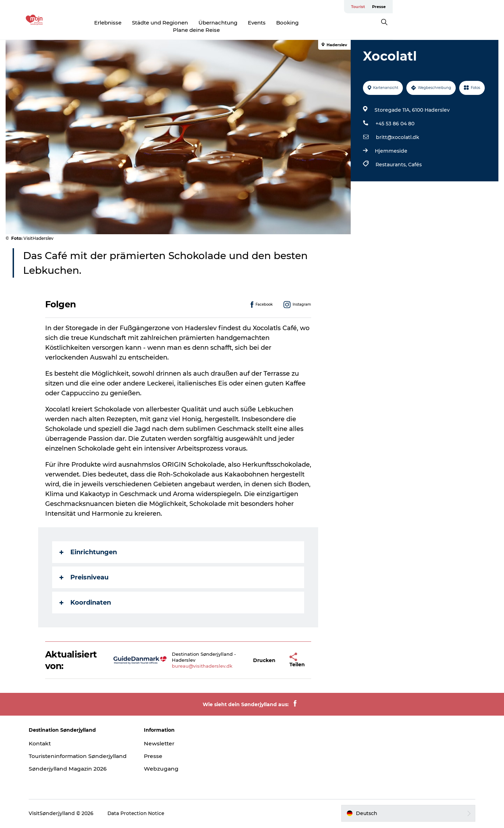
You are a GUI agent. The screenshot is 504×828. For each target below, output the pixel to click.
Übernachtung (245, 23)
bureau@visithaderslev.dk (203, 660)
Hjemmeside (390, 144)
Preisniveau (84, 571)
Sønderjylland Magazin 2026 (75, 769)
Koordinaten (86, 596)
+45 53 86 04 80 (394, 117)
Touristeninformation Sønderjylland (65, 753)
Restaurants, (391, 158)
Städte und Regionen (187, 23)
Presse (490, 7)
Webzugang (164, 762)
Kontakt (47, 737)
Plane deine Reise (359, 23)
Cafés (414, 158)
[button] (265, 654)
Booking (314, 23)
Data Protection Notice (143, 814)
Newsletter (163, 737)
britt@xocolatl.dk (397, 131)
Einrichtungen (89, 546)
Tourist (469, 7)
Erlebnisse (135, 23)
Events (284, 23)
